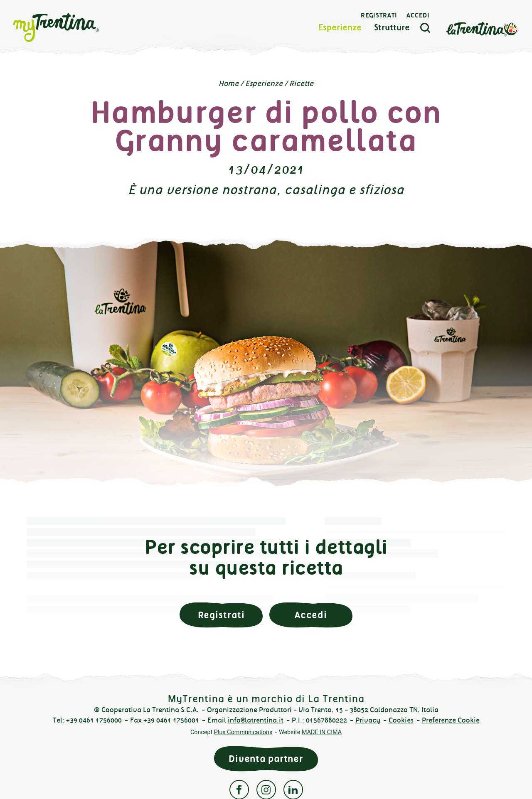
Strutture (391, 29)
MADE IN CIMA (322, 732)
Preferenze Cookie (451, 720)
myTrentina (71, 29)
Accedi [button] (311, 615)
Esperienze (339, 29)
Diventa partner (266, 759)
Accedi (417, 17)
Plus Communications (243, 732)
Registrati (378, 17)
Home (229, 84)
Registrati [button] (221, 615)
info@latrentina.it (256, 720)
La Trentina (481, 30)
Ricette (301, 84)
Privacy (368, 720)
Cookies (401, 720)
